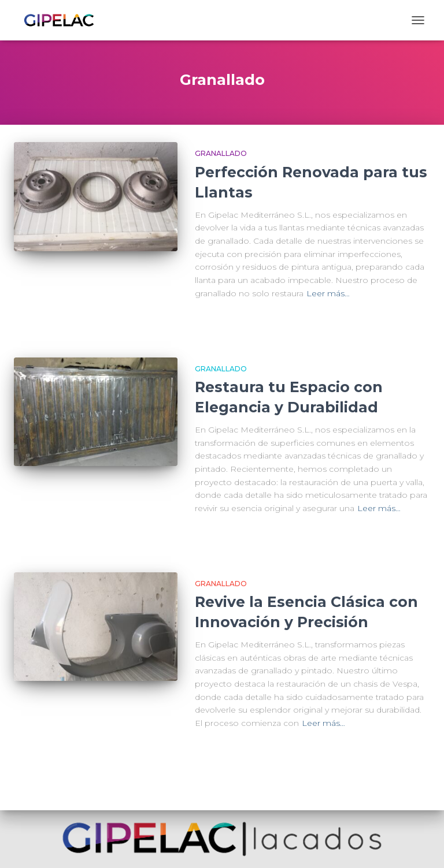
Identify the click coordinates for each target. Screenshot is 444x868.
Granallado (221, 153)
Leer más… (328, 293)
